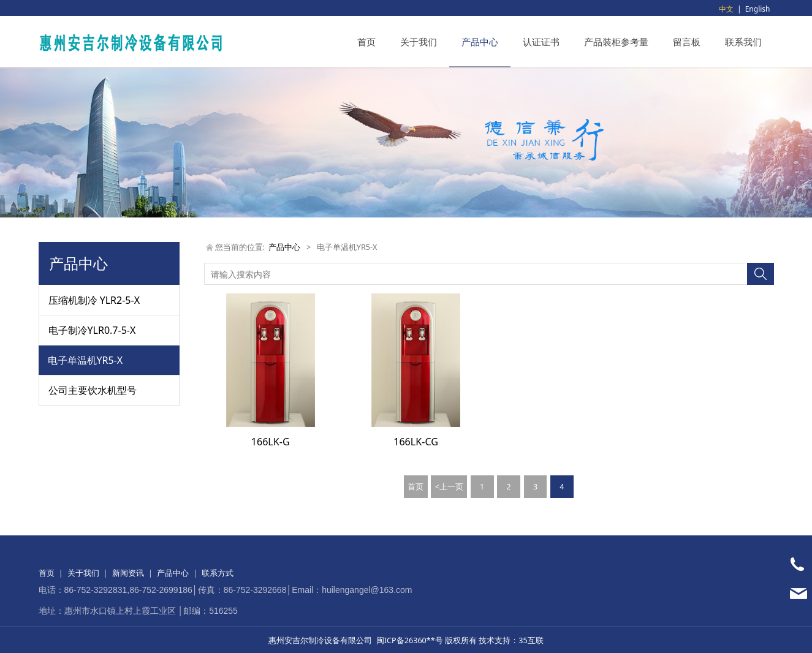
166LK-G (271, 442)
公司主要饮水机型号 (93, 390)
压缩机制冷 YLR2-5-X (94, 300)
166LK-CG (416, 442)
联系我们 (743, 42)
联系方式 (218, 573)
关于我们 (419, 42)
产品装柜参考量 (616, 42)
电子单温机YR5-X (85, 360)
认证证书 (541, 42)
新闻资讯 (128, 573)
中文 (726, 9)
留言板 (687, 42)
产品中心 (480, 42)
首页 (366, 42)
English (758, 9)
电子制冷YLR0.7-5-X (92, 330)
